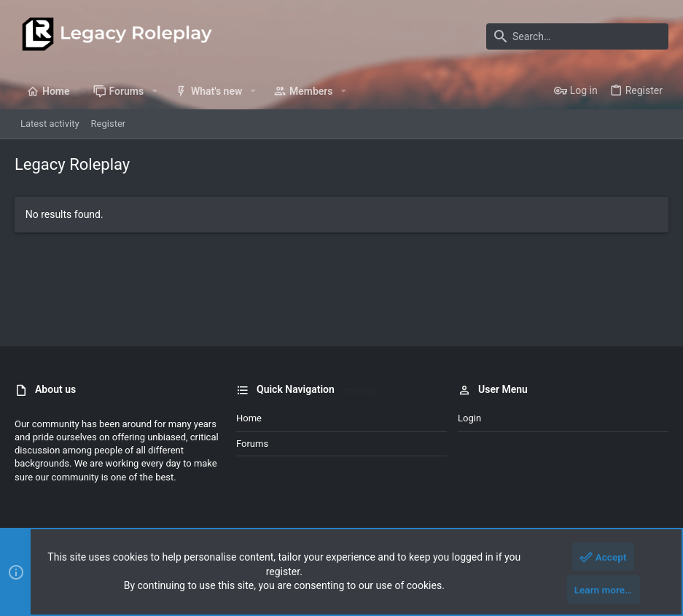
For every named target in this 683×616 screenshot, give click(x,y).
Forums (252, 444)
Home (249, 418)
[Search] (577, 36)
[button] (154, 91)
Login (469, 418)
